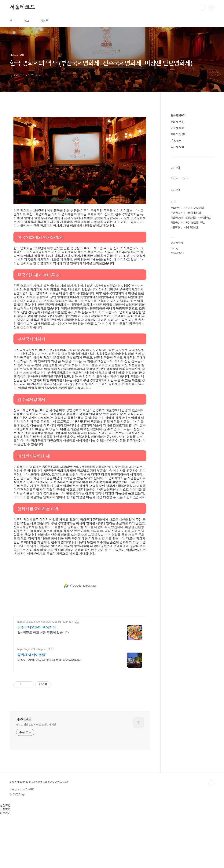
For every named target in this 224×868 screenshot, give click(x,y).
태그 (26, 21)
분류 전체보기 (178, 229)
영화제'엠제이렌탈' (32, 708)
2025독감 (199, 321)
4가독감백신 (204, 331)
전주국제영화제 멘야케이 (37, 680)
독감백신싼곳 (177, 331)
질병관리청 (191, 331)
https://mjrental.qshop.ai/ (32, 702)
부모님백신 (176, 321)
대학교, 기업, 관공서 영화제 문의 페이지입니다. (50, 713)
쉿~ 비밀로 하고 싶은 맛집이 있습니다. (44, 685)
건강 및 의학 (177, 242)
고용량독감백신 (191, 341)
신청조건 (5, 858)
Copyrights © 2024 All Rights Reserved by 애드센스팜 (39, 835)
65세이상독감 (194, 326)
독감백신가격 (177, 336)
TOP (211, 836)
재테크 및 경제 (178, 248)
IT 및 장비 (176, 254)
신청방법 (5, 862)
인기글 (185, 292)
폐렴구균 (188, 321)
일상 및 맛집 (177, 261)
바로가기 (5, 866)
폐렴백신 (175, 326)
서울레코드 (22, 7)
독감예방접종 (192, 336)
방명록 (44, 21)
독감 (202, 336)
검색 (203, 8)
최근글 (174, 292)
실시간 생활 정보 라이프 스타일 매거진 (36, 778)
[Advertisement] (80, 139)
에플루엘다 (176, 341)
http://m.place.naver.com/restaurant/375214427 (45, 675)
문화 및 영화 (177, 236)
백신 (183, 326)
